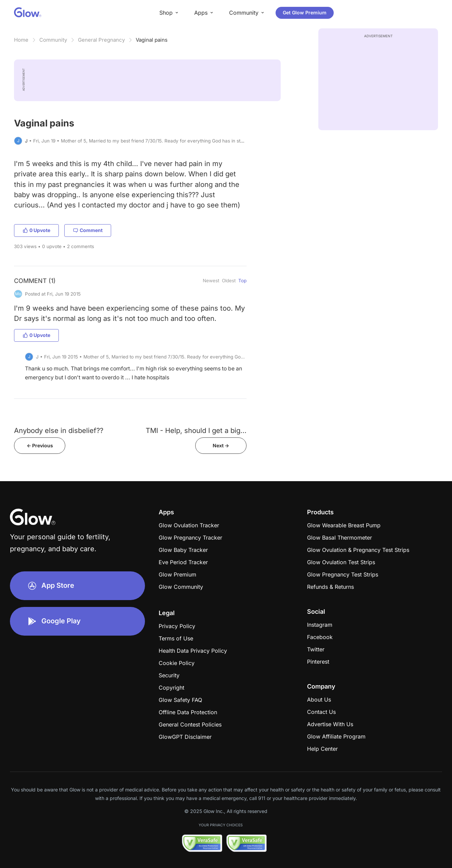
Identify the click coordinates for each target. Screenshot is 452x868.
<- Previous (40, 445)
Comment (88, 230)
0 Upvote (36, 230)
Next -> (221, 445)
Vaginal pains (152, 40)
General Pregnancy (101, 40)
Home (21, 40)
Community (53, 40)
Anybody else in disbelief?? (59, 430)
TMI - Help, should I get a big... (196, 430)
